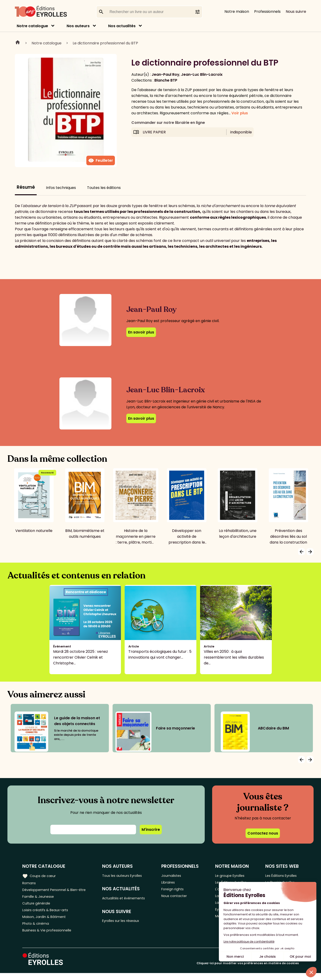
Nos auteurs (78, 26)
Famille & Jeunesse (40, 899)
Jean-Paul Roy (165, 74)
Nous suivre (296, 12)
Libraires (173, 883)
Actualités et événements (130, 899)
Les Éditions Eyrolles (281, 876)
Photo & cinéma (37, 929)
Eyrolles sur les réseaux (127, 923)
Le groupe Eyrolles (231, 876)
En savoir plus (141, 332)
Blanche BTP (166, 80)
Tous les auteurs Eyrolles (128, 876)
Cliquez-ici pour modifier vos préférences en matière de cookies (248, 970)
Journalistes (176, 876)
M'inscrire (151, 830)
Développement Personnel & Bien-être (58, 891)
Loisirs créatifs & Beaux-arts (48, 914)
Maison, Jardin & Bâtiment (46, 922)
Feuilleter (101, 161)
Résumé (26, 187)
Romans (30, 883)
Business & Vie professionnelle (50, 937)
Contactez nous (263, 833)
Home (18, 43)
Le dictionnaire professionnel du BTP (105, 43)
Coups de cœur (40, 875)
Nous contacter (180, 899)
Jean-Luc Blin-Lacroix (202, 74)
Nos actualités (122, 26)
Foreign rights (178, 891)
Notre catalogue (32, 26)
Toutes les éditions (104, 188)
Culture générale (38, 906)
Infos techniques (61, 188)
